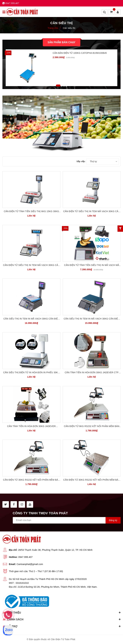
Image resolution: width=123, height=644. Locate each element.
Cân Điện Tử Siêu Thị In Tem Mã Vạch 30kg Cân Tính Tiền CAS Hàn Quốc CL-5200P (31, 265)
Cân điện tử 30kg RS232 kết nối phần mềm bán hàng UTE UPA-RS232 (31, 480)
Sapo (93, 639)
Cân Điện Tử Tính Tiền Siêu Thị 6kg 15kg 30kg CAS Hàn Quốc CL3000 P (31, 212)
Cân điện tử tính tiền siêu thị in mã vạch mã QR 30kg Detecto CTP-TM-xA (92, 265)
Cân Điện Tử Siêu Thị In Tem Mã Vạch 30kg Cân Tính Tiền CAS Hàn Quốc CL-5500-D (92, 212)
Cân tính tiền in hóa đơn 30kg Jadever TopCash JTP (31, 426)
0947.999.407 (25, 557)
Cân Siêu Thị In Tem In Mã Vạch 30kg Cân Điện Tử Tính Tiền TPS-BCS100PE (31, 319)
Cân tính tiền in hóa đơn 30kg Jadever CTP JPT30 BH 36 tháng (92, 373)
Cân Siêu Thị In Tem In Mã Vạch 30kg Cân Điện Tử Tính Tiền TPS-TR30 (92, 319)
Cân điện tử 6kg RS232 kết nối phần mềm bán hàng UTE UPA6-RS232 (92, 426)
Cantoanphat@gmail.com (30, 564)
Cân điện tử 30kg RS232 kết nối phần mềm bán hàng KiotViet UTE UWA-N (92, 480)
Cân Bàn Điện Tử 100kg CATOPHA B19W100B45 (80, 53)
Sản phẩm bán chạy (61, 42)
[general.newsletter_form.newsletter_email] (67, 520)
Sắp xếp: (81, 161)
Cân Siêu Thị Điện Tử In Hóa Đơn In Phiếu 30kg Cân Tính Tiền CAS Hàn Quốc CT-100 (31, 373)
